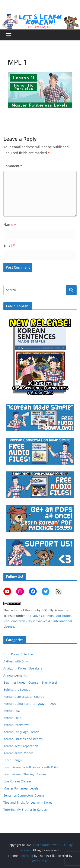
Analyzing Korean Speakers (23, 668)
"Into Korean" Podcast (19, 654)
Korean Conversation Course (24, 697)
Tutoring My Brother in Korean (25, 809)
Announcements (15, 675)
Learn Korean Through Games (25, 774)
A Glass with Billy (16, 661)
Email (9, 245)
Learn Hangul (13, 760)
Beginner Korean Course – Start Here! (30, 682)
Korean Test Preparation (21, 746)
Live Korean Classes (17, 781)
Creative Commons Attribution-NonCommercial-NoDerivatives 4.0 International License (38, 621)
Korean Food (12, 718)
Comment (13, 166)
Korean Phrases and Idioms (23, 739)
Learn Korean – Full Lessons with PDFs (31, 767)
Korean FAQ (12, 711)
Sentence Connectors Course (24, 795)
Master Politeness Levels (21, 788)
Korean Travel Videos (18, 753)
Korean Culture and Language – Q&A (30, 704)
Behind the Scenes (17, 690)
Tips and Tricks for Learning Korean (29, 802)
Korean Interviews (16, 725)
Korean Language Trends (21, 732)
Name (10, 225)
